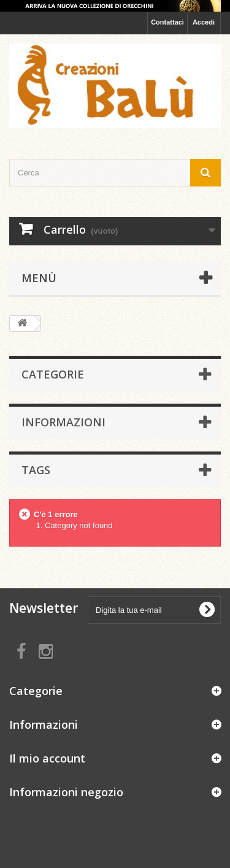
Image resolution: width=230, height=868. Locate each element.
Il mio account (47, 758)
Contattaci (167, 22)
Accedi (204, 22)
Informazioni (63, 422)
